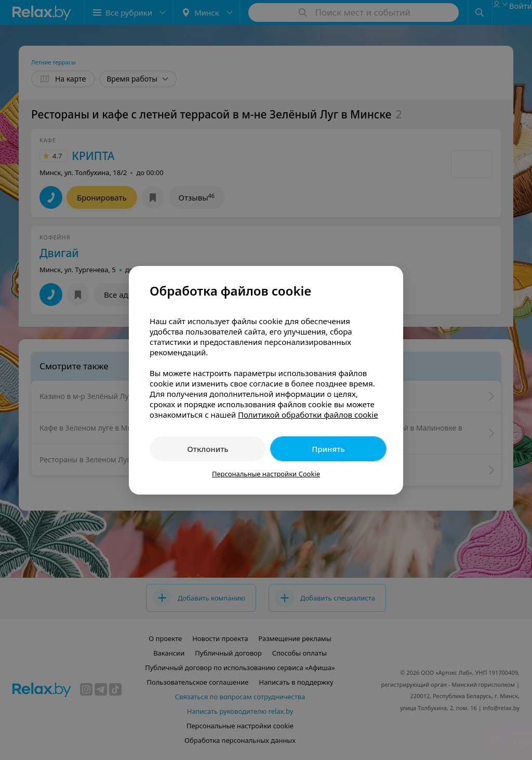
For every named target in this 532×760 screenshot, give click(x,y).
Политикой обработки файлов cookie (308, 415)
